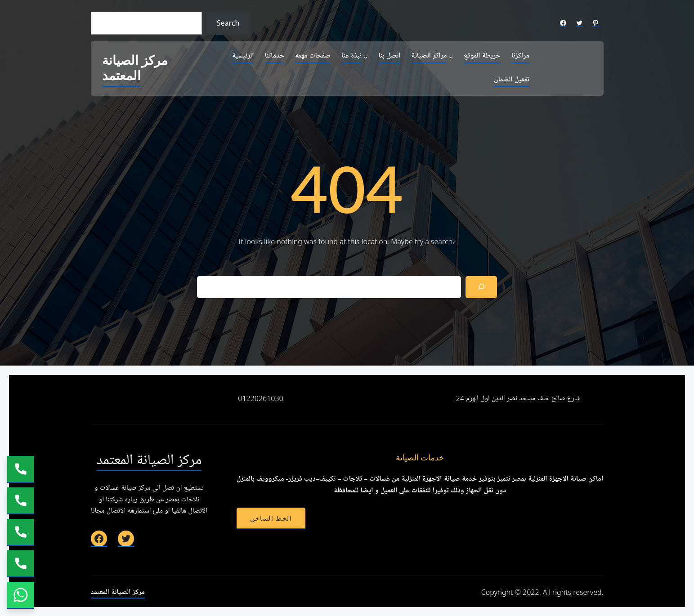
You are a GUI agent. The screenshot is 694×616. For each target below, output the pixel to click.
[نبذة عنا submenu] (366, 57)
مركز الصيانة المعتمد (135, 69)
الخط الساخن (271, 518)
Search (228, 23)
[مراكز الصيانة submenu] (451, 57)
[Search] (481, 287)
